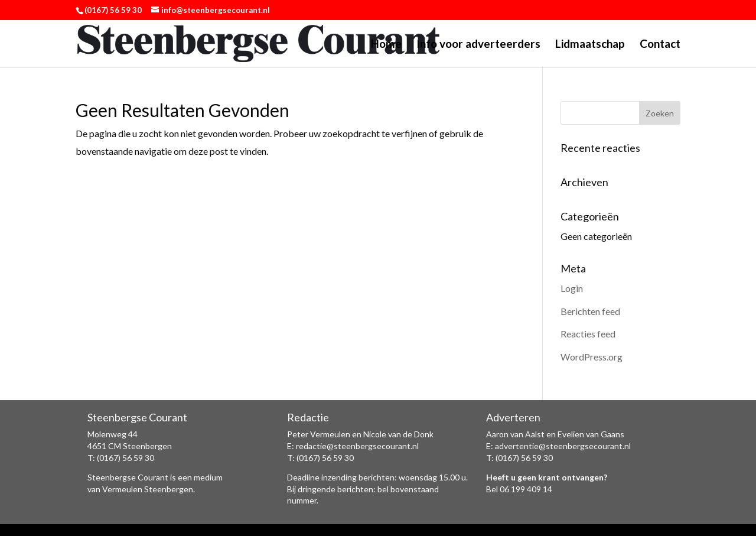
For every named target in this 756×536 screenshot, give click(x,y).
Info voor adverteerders (478, 45)
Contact (660, 45)
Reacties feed (588, 334)
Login (572, 288)
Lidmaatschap (590, 45)
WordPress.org (592, 357)
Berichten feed (590, 311)
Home (386, 45)
